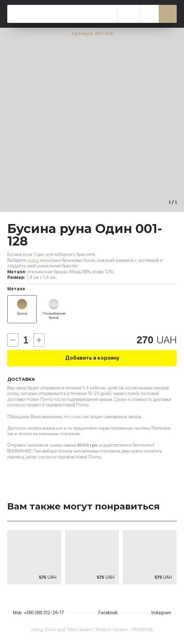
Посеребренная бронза (54, 315)
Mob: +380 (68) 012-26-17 (38, 613)
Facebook (108, 613)
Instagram (161, 613)
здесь (33, 260)
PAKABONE (62, 14)
